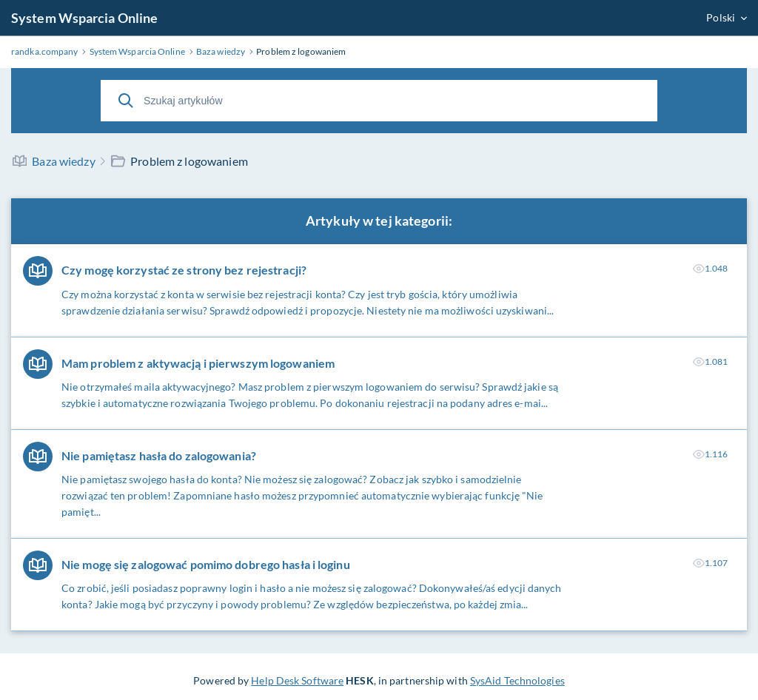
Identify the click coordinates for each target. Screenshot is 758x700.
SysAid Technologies (517, 680)
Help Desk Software (297, 680)
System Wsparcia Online (84, 18)
